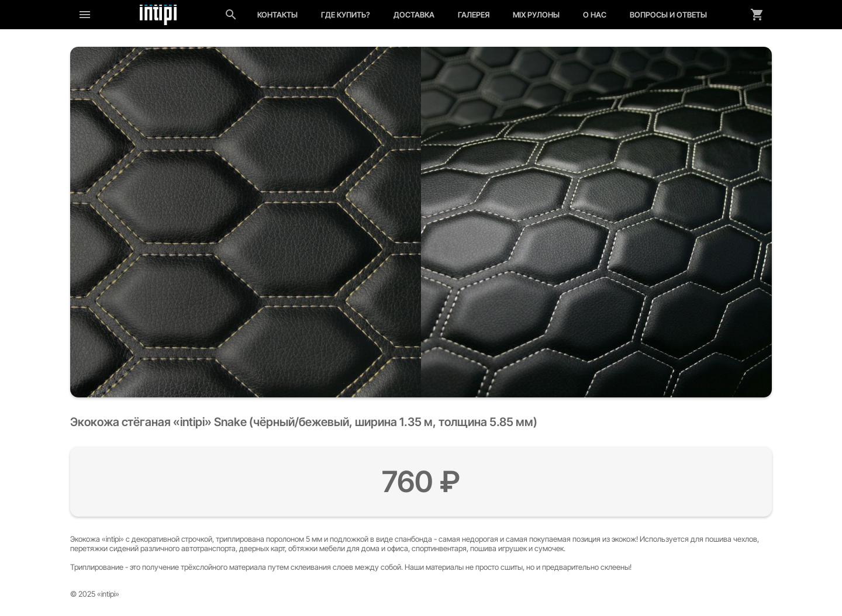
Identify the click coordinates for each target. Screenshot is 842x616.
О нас (595, 15)
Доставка (414, 15)
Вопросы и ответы (668, 15)
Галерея (474, 15)
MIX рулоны (536, 15)
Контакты (277, 15)
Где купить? (346, 15)
